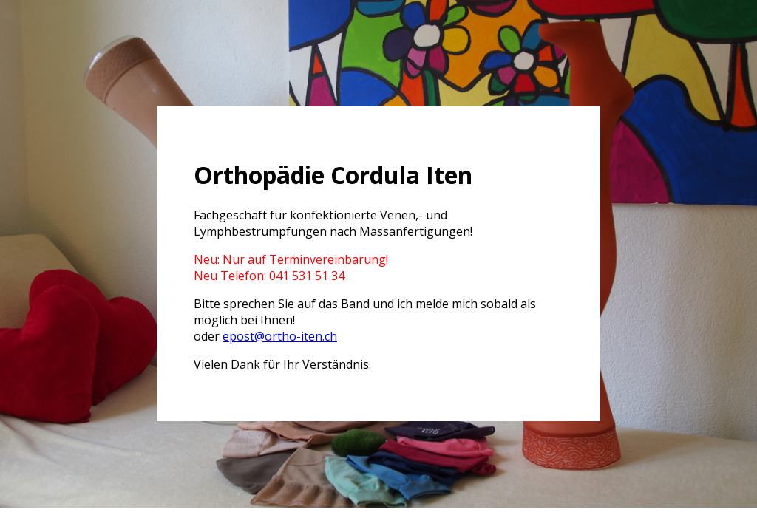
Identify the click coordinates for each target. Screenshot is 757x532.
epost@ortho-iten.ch (280, 336)
